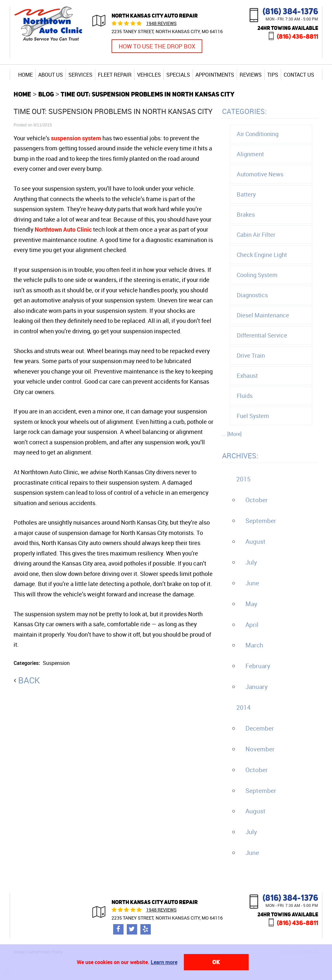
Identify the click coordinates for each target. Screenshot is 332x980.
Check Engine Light (262, 255)
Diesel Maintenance (263, 315)
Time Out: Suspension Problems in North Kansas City (148, 94)
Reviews (251, 75)
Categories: (244, 111)
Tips (273, 75)
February (258, 666)
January (257, 687)
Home (25, 75)
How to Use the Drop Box (157, 46)
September (261, 521)
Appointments (215, 75)
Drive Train (251, 355)
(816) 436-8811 (297, 36)
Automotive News (260, 174)
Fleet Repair (115, 75)
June (252, 583)
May (251, 604)
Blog (46, 94)
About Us (51, 75)
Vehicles (149, 75)
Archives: (240, 456)
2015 (243, 479)
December (260, 728)
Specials (178, 75)
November (260, 749)
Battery (246, 194)
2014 (243, 707)
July (251, 562)
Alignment (250, 154)
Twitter (132, 929)
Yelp (146, 929)
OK (216, 962)
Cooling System (257, 275)
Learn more (164, 962)
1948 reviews (161, 23)
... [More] (232, 434)
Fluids (245, 396)
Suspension (56, 663)
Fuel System (253, 416)
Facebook (118, 929)
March (254, 645)
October (257, 500)
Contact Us (299, 75)
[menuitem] (25, 75)
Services (80, 75)
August (255, 541)
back (29, 680)
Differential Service (262, 335)
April (252, 625)
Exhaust (247, 375)
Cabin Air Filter (256, 235)
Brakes (246, 214)
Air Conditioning (258, 134)
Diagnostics (252, 295)
